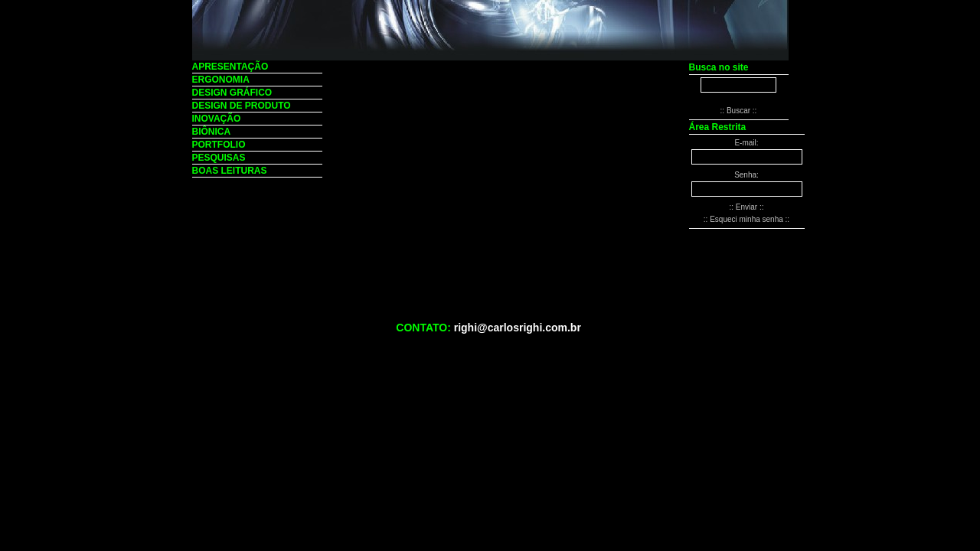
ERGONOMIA (221, 80)
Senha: (746, 175)
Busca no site (719, 67)
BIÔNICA (212, 132)
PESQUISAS (219, 158)
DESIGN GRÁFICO (232, 93)
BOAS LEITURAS (230, 171)
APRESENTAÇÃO (230, 67)
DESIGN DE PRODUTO (242, 106)
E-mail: (746, 143)
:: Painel (770, 363)
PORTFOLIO (219, 145)
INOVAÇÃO (217, 119)
